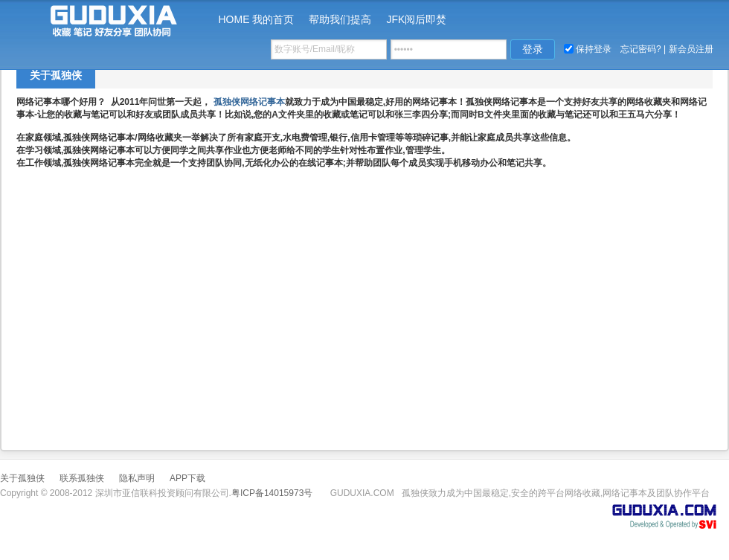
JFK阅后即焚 (416, 19)
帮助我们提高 (340, 19)
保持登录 (594, 49)
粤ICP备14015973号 (272, 493)
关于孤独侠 (56, 75)
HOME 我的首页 (257, 19)
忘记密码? (641, 49)
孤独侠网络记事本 (249, 102)
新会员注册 (691, 49)
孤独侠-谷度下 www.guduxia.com (100, 19)
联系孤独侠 (82, 478)
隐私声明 (137, 478)
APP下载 (187, 478)
